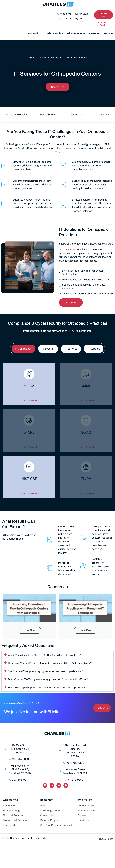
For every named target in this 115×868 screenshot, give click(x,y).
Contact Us (47, 815)
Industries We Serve (76, 33)
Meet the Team (86, 811)
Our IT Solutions (49, 114)
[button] (57, 655)
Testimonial (103, 114)
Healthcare (9, 806)
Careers (82, 815)
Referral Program (50, 820)
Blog (43, 806)
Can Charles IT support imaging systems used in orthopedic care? (45, 671)
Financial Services (13, 815)
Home (31, 57)
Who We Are (94, 33)
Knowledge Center (51, 811)
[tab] (23, 349)
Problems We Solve (17, 114)
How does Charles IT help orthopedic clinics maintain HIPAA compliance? (50, 663)
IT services (69, 249)
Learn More (29, 630)
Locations (83, 820)
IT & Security (34, 33)
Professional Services (15, 820)
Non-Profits (10, 825)
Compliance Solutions (53, 33)
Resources (108, 33)
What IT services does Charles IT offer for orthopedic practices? (44, 655)
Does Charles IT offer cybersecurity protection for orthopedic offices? (48, 679)
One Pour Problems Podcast (56, 825)
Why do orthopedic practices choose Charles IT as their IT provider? (47, 687)
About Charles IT (87, 806)
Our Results (77, 114)
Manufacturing (11, 811)
